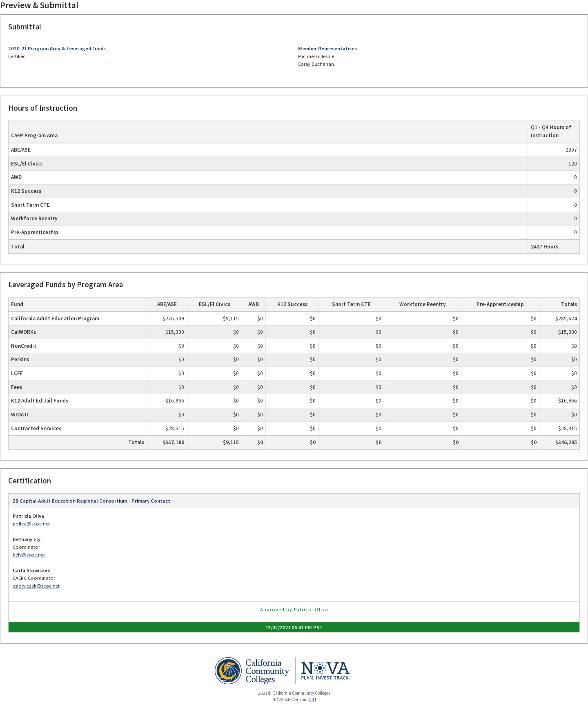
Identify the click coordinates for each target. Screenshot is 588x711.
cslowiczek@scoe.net (36, 586)
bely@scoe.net (29, 555)
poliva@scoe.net (31, 524)
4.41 (312, 700)
